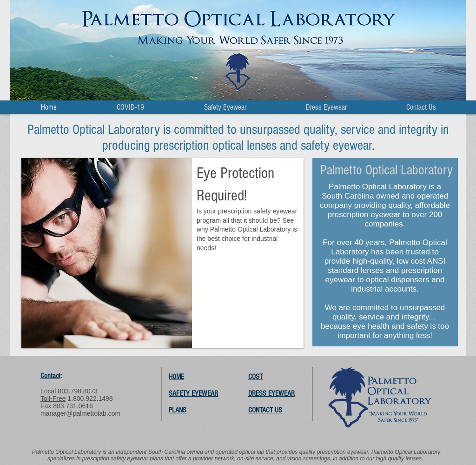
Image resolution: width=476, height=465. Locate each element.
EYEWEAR (281, 393)
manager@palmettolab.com (80, 413)
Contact (50, 376)
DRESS (258, 393)
